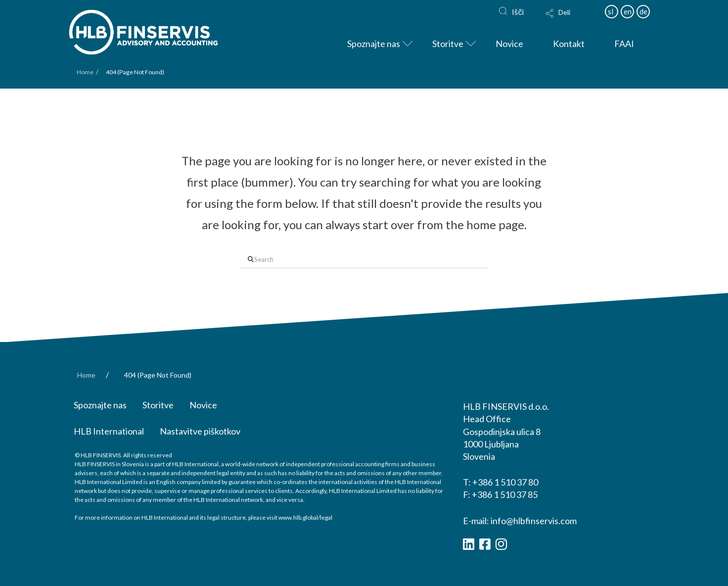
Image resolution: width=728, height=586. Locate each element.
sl (611, 11)
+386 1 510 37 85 (505, 494)
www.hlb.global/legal (305, 517)
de (643, 11)
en (628, 11)
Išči (518, 12)
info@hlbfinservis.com (534, 521)
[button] (570, 20)
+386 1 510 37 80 (505, 482)
